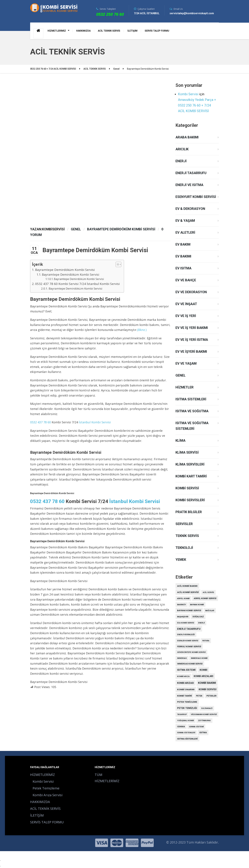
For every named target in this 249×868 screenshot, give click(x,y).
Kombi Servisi (188, 94)
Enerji (181, 161)
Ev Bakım (183, 244)
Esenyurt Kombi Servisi (196, 197)
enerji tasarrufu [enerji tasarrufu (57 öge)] (189, 629)
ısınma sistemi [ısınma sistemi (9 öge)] (196, 727)
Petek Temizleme (46, 788)
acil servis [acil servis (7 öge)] (208, 592)
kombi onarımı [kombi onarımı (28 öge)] (186, 689)
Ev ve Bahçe (186, 280)
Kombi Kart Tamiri (191, 476)
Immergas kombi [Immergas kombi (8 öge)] (199, 658)
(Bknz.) (142, 330)
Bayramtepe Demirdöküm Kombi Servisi (121, 229)
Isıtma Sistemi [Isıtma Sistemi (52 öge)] (186, 670)
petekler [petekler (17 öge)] (211, 696)
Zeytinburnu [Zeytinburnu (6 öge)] (204, 721)
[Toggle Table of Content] (117, 264)
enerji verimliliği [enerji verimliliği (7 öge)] (186, 635)
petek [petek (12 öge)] (199, 696)
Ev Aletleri (185, 233)
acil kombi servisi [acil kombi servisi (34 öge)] (188, 592)
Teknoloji (184, 548)
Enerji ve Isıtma (189, 185)
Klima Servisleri (190, 464)
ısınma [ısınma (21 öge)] (181, 727)
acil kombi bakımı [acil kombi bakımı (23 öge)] (187, 586)
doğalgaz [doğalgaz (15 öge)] (198, 617)
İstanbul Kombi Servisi (95, 422)
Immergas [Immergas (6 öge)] (182, 658)
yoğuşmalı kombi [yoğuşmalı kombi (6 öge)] (186, 721)
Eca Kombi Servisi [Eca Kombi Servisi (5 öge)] (186, 623)
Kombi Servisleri (190, 500)
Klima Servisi (187, 452)
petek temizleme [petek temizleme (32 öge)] (187, 702)
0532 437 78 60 (40, 422)
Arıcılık (182, 149)
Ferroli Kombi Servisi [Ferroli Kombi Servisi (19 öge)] (189, 646)
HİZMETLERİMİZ (57, 31)
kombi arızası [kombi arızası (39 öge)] (186, 683)
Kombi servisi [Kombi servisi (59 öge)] (208, 689)
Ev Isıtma (183, 268)
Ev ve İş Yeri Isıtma (192, 340)
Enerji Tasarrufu (191, 173)
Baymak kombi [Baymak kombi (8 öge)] (197, 605)
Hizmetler (185, 387)
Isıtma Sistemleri (191, 399)
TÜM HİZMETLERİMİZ (107, 778)
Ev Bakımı (183, 256)
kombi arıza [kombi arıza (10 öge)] (183, 676)
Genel (76, 229)
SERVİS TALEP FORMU (157, 31)
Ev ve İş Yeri (186, 316)
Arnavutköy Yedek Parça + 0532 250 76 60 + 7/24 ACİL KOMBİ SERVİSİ (197, 105)
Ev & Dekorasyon (190, 209)
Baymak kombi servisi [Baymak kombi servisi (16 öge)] (189, 610)
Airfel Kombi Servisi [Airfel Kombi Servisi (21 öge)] (205, 598)
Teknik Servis (187, 536)
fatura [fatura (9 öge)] (206, 641)
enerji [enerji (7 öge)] (201, 623)
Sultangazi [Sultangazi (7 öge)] (207, 708)
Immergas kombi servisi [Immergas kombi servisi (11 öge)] (190, 664)
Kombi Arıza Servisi (48, 795)
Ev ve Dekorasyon (191, 292)
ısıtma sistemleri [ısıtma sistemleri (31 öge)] (187, 739)
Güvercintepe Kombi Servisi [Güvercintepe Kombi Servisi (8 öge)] (191, 652)
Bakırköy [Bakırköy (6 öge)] (182, 605)
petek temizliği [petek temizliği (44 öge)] (187, 708)
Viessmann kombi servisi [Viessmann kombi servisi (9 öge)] (204, 714)
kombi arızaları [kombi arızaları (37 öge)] (203, 676)
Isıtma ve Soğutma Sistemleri (192, 426)
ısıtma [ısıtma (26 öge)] (203, 732)
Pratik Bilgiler (189, 512)
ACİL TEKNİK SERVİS (109, 31)
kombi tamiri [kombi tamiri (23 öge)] (185, 696)
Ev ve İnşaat (186, 304)
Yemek (181, 560)
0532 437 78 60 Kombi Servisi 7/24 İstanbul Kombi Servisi (78, 284)
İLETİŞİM (132, 31)
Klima (180, 441)
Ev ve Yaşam (186, 363)
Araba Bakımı (187, 137)
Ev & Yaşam (185, 221)
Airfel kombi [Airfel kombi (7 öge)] (183, 599)
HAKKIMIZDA (83, 31)
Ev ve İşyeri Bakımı (191, 352)
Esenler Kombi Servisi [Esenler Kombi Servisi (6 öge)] (188, 641)
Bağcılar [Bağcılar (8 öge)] (210, 611)
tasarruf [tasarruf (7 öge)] (182, 714)
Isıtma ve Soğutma (192, 411)
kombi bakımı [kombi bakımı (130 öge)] (207, 683)
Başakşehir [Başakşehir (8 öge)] (183, 617)
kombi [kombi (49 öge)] (203, 670)
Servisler (184, 524)
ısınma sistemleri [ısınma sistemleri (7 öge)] (186, 733)
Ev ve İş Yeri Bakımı (192, 328)
